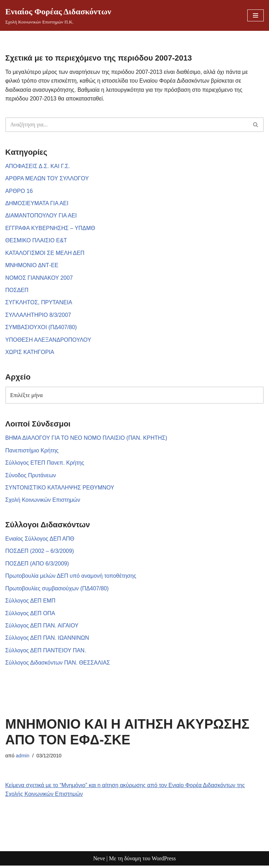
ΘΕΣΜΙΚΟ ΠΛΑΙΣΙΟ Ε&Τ (36, 241)
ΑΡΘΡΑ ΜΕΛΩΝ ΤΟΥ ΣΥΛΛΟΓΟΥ (47, 179)
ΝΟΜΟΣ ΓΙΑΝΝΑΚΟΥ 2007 (39, 279)
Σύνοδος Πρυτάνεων (31, 477)
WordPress (164, 861)
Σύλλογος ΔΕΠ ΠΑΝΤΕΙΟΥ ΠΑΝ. (46, 652)
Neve (99, 861)
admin (23, 758)
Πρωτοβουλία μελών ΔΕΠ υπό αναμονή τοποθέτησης (71, 578)
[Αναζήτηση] (127, 125)
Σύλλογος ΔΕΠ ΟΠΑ (30, 615)
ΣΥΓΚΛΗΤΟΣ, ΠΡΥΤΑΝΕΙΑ (39, 303)
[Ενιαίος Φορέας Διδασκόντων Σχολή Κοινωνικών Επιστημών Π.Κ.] (58, 15)
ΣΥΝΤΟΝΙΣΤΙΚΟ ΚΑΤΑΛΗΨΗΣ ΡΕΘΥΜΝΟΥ (60, 489)
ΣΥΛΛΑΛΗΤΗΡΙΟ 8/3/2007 (38, 316)
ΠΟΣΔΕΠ (17, 291)
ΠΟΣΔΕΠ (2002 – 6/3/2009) (40, 553)
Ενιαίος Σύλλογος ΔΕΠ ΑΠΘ (40, 540)
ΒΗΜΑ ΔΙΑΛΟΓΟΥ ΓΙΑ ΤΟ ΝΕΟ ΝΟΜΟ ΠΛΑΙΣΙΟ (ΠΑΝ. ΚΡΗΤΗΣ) (87, 439)
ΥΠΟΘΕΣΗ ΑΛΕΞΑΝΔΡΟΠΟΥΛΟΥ (49, 341)
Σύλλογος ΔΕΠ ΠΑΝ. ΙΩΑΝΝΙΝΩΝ (47, 640)
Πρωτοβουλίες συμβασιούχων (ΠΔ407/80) (57, 590)
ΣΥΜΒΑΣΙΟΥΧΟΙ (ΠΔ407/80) (41, 328)
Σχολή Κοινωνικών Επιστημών (43, 502)
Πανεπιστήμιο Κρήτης (32, 452)
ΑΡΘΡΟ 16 (19, 191)
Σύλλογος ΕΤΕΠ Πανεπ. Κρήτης (45, 464)
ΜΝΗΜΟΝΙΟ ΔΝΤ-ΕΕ (32, 266)
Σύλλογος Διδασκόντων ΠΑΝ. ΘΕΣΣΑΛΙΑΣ (58, 665)
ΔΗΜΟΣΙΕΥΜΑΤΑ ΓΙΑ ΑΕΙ (37, 204)
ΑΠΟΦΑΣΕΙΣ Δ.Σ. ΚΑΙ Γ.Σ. (38, 166)
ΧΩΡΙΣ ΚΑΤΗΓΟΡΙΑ (30, 353)
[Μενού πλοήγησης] (256, 15)
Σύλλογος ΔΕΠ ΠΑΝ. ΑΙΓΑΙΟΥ (42, 628)
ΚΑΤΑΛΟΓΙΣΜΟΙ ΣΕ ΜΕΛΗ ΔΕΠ (45, 254)
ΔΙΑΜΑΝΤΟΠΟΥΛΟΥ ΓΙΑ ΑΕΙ (41, 216)
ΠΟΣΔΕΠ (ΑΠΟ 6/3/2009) (37, 565)
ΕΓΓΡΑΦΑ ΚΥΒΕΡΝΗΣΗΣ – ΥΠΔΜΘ (51, 228)
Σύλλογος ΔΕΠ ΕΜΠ (30, 603)
